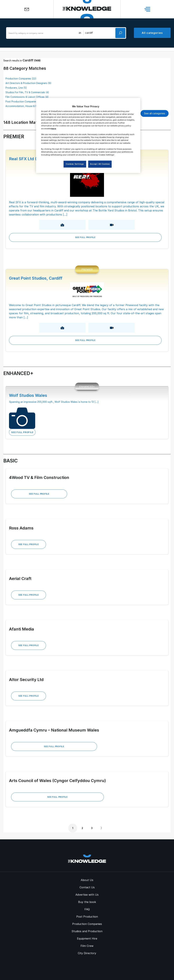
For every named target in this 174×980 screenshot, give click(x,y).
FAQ (87, 909)
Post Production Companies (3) (23, 101)
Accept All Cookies (100, 164)
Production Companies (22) (21, 78)
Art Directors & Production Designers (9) (28, 83)
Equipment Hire (87, 939)
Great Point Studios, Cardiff (36, 278)
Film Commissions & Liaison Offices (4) (27, 97)
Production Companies (87, 924)
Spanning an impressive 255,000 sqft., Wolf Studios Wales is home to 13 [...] (54, 402)
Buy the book (87, 902)
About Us (87, 880)
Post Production (87, 917)
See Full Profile (85, 237)
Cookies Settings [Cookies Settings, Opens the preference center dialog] (75, 164)
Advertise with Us (87, 895)
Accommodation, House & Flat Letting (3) (29, 106)
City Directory (87, 953)
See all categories (155, 113)
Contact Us (87, 887)
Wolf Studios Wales (28, 395)
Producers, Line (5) (16, 88)
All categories (152, 33)
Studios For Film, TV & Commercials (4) (27, 92)
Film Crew (87, 946)
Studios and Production (87, 931)
